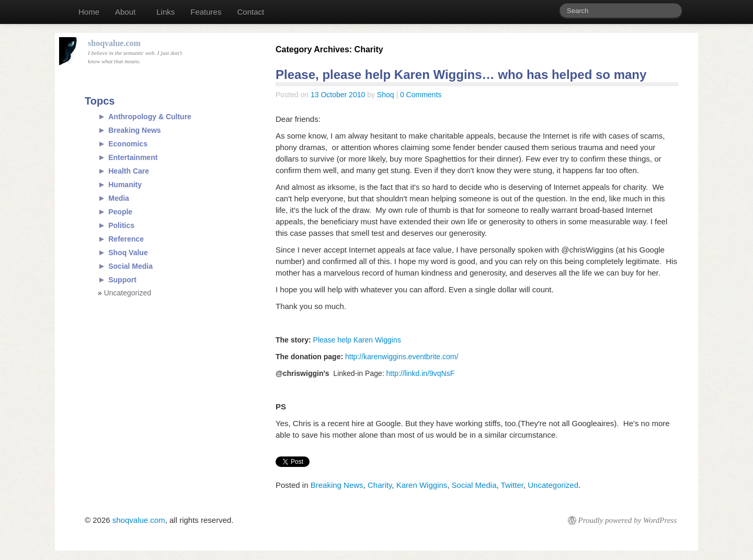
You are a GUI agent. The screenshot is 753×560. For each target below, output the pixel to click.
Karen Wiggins (422, 485)
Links (166, 12)
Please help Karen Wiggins (356, 340)
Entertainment (133, 157)
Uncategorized (553, 485)
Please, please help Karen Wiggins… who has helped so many (461, 75)
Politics (121, 225)
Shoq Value (128, 253)
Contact (250, 12)
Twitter (512, 485)
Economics (128, 144)
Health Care (129, 171)
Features (206, 12)
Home (89, 12)
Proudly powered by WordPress (627, 520)
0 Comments (421, 95)
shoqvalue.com (139, 520)
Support (122, 280)
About (125, 12)
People (120, 212)
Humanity (125, 185)
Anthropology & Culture (150, 117)
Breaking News (337, 485)
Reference (126, 239)
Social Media (474, 485)
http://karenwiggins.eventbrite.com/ (402, 357)
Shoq (386, 95)
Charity (380, 485)
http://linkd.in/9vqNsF (421, 373)
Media (119, 198)
